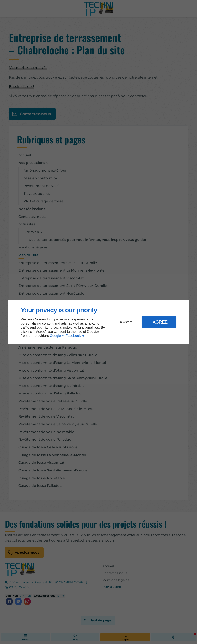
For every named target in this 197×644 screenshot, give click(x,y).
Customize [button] (126, 322)
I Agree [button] (159, 322)
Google (55, 336)
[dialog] (98, 322)
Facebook (73, 336)
